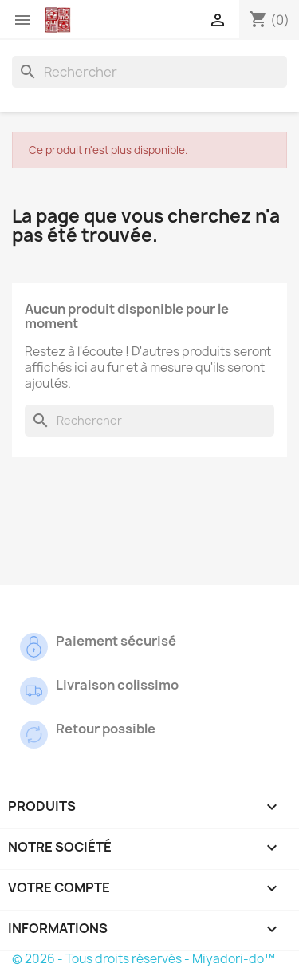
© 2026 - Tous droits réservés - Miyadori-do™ (144, 959)
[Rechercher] (149, 72)
